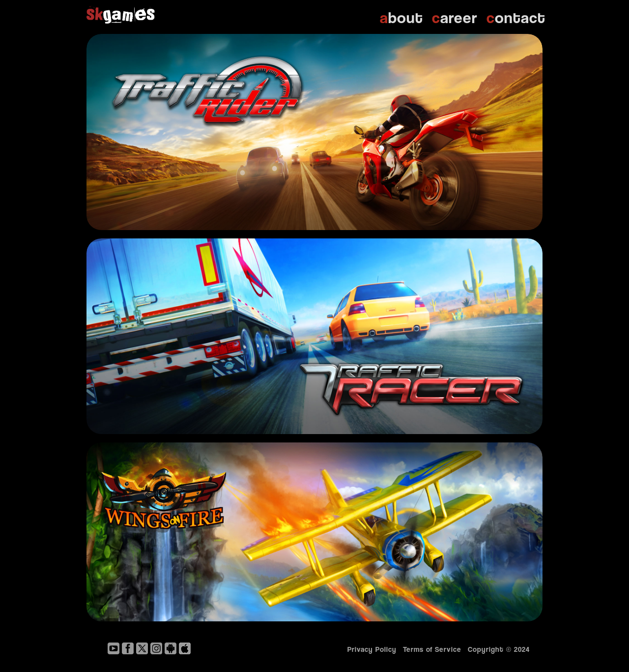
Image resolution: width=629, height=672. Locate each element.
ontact (516, 17)
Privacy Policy (372, 649)
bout (401, 17)
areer (455, 17)
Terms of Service (432, 649)
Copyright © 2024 (501, 649)
